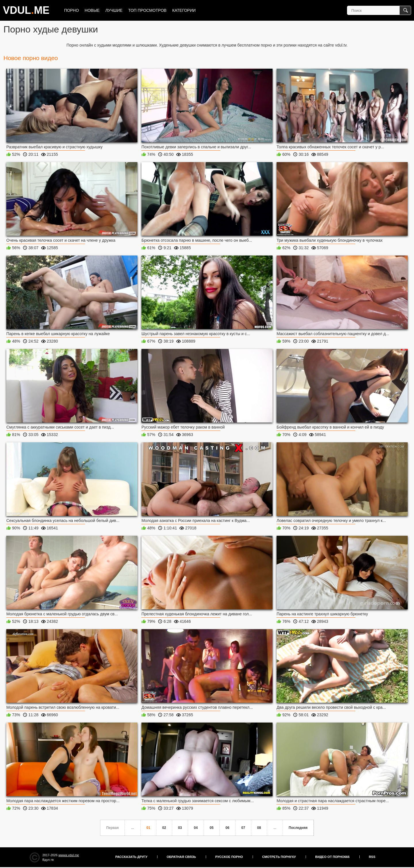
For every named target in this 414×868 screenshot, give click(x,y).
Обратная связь (181, 857)
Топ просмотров (147, 10)
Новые (92, 10)
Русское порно (229, 857)
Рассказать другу (131, 857)
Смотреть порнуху (279, 857)
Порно (71, 10)
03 (180, 828)
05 (211, 828)
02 (164, 828)
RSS (372, 857)
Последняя (298, 828)
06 (227, 828)
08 (259, 828)
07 (243, 828)
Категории (184, 10)
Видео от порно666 (332, 857)
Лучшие (114, 10)
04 (196, 828)
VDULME (26, 10)
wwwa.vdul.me (69, 855)
